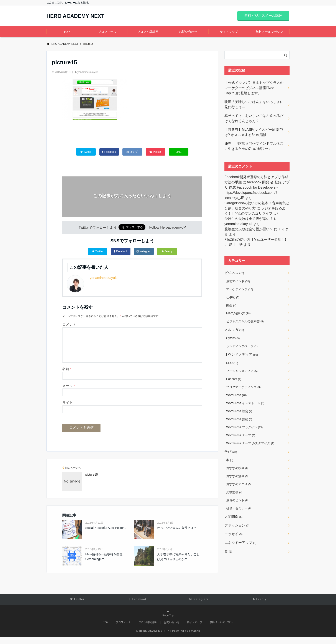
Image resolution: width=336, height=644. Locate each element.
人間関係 (233, 517)
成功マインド (238, 281)
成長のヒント (237, 500)
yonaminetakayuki (88, 72)
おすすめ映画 (237, 468)
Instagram (144, 251)
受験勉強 (234, 492)
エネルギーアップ (240, 543)
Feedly (167, 251)
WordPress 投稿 (239, 419)
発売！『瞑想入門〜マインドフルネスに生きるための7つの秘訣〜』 (254, 146)
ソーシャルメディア (242, 371)
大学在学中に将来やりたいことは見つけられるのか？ (178, 564)
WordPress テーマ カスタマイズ (250, 443)
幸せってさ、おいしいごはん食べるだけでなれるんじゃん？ (254, 118)
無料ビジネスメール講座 (263, 16)
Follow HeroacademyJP (168, 228)
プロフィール (107, 32)
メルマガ (234, 330)
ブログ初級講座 (148, 32)
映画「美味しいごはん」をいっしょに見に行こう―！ (254, 104)
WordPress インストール (245, 403)
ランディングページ (242, 346)
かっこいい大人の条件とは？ (177, 535)
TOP (67, 32)
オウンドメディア (241, 354)
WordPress (236, 395)
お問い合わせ (188, 32)
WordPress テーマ (241, 435)
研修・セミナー (239, 508)
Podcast (234, 379)
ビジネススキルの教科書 (245, 321)
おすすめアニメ (239, 484)
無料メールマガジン (269, 32)
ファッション (237, 525)
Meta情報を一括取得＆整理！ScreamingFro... (105, 564)
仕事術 (233, 297)
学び (231, 452)
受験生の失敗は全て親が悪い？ (249, 219)
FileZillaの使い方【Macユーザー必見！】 (256, 240)
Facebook (121, 251)
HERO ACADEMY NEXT (75, 16)
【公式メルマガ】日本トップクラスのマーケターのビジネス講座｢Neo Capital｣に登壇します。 (254, 88)
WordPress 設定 (239, 411)
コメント (69, 324)
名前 (67, 376)
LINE (179, 152)
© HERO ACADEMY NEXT (154, 638)
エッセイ (233, 534)
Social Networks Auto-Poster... (106, 535)
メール (68, 393)
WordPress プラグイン (244, 427)
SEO (232, 363)
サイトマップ (229, 32)
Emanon (195, 638)
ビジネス (234, 273)
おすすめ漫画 (237, 476)
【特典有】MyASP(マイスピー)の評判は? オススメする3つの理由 (254, 132)
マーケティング (240, 289)
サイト (68, 409)
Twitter (97, 251)
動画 (231, 305)
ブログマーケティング (243, 387)
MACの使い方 (238, 313)
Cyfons (233, 338)
